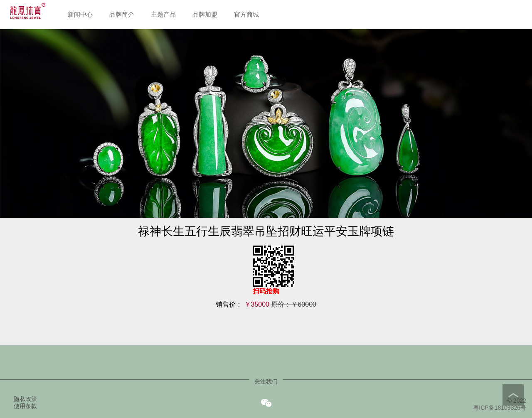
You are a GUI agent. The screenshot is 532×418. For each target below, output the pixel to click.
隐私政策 (25, 399)
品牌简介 (122, 14)
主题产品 (163, 14)
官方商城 (246, 14)
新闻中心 (80, 14)
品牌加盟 (205, 14)
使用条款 (25, 406)
